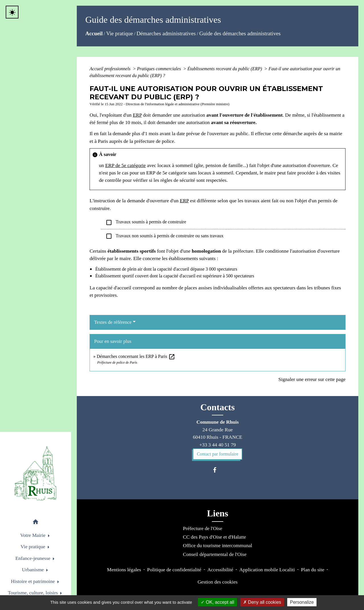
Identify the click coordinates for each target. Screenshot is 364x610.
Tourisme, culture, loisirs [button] (34, 593)
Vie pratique (119, 33)
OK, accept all (217, 602)
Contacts (218, 407)
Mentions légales (124, 570)
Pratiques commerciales (160, 69)
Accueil (94, 33)
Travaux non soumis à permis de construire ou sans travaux (165, 236)
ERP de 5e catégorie (126, 165)
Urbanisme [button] (34, 570)
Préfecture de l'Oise (202, 528)
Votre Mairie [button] (33, 535)
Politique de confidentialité (174, 570)
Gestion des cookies (218, 582)
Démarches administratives (166, 33)
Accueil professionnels (111, 69)
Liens (218, 513)
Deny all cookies (262, 602)
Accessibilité (220, 570)
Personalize (302, 602)
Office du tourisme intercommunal (217, 545)
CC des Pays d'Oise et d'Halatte (214, 537)
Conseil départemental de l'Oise (215, 554)
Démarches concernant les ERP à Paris (136, 356)
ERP (137, 115)
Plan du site (313, 570)
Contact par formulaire (218, 454)
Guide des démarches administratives (240, 33)
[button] (36, 523)
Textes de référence (113, 322)
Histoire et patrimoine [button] (33, 581)
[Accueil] (36, 473)
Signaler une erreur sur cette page (312, 379)
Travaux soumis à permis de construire (146, 222)
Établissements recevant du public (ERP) (225, 69)
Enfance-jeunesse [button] (34, 558)
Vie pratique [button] (33, 547)
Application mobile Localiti (267, 570)
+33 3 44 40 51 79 (218, 445)
